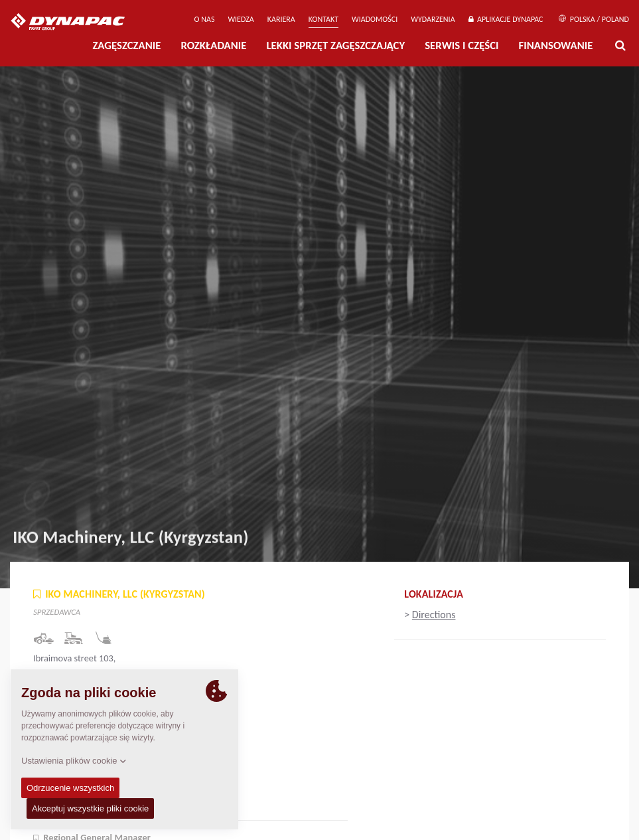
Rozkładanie (213, 45)
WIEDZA (241, 19)
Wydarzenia (433, 19)
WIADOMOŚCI (375, 19)
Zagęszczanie (126, 45)
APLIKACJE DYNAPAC (506, 19)
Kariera (281, 19)
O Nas (205, 19)
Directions (434, 615)
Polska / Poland (594, 19)
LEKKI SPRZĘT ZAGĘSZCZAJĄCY (335, 45)
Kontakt (323, 19)
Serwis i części (461, 45)
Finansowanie (556, 45)
